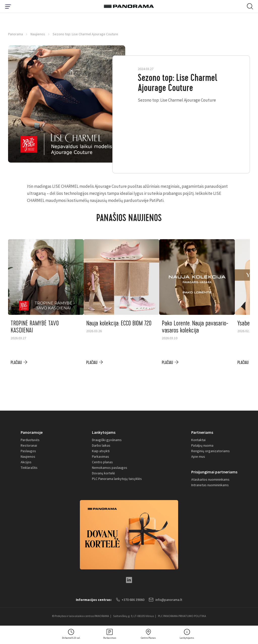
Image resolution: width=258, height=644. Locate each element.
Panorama (15, 34)
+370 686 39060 (130, 600)
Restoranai (29, 445)
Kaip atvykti (101, 451)
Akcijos (26, 462)
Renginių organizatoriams (211, 451)
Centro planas (102, 462)
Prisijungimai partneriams (214, 472)
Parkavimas (101, 456)
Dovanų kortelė (103, 473)
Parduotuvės (30, 440)
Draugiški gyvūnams (107, 440)
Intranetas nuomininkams (210, 485)
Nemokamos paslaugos (110, 468)
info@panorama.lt (166, 600)
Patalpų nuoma (202, 445)
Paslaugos (28, 451)
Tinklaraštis (29, 468)
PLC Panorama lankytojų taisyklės (117, 479)
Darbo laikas (101, 445)
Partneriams (202, 432)
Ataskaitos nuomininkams (210, 479)
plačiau (16, 363)
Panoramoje (32, 432)
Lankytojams (104, 432)
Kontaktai (198, 440)
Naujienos (38, 34)
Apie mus (198, 456)
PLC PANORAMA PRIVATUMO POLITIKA (182, 616)
